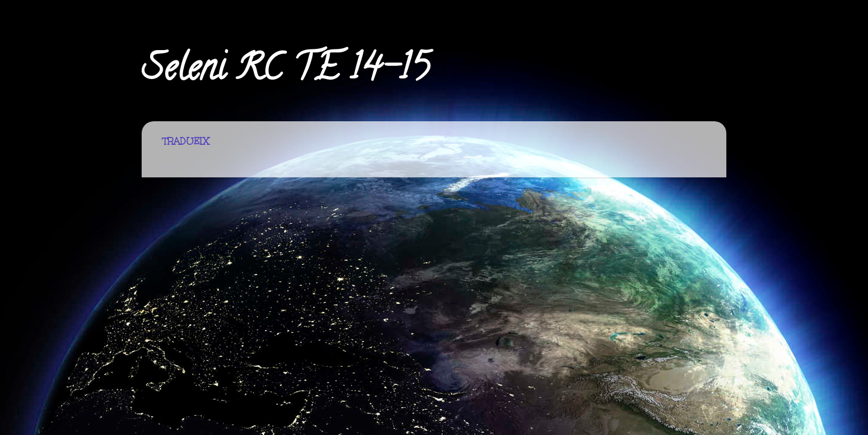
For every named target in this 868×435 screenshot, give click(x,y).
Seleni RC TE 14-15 (285, 72)
